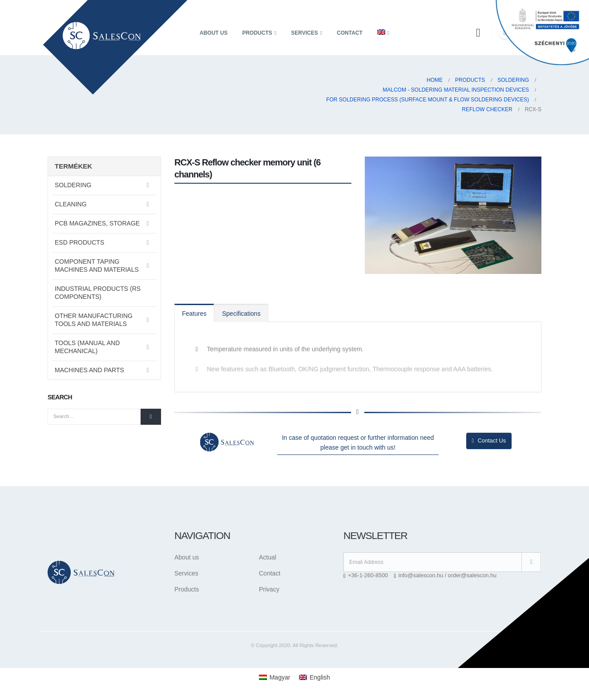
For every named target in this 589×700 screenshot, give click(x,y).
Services (304, 33)
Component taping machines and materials (97, 266)
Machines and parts (89, 370)
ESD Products (79, 242)
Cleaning (71, 204)
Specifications (241, 314)
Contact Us (489, 441)
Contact (350, 33)
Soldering (73, 185)
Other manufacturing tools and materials (94, 320)
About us (214, 33)
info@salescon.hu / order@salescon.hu (448, 575)
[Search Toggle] (478, 33)
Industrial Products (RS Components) (98, 293)
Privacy (269, 589)
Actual (268, 557)
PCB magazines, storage (97, 223)
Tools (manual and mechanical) (87, 347)
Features (194, 314)
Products (257, 33)
